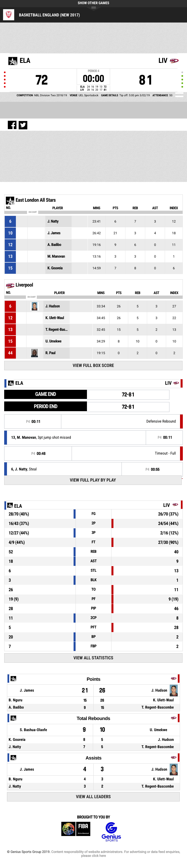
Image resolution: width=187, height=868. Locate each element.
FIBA (76, 832)
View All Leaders (93, 797)
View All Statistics (93, 658)
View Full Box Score (93, 365)
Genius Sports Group (111, 832)
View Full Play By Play (93, 480)
